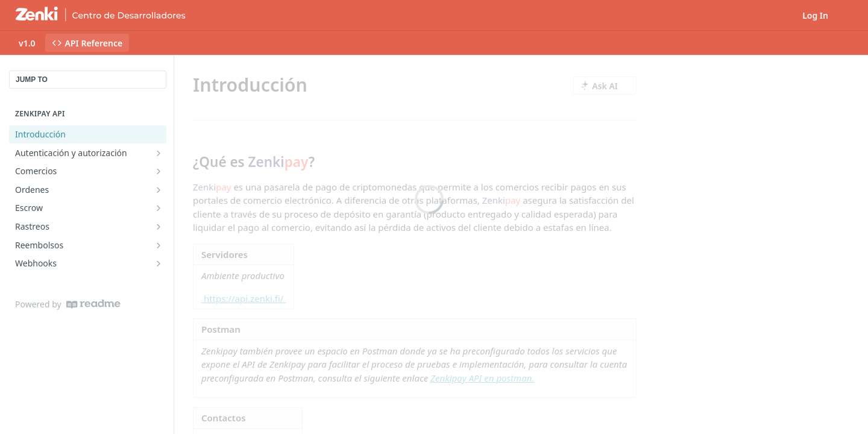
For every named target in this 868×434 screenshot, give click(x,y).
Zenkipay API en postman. (482, 378)
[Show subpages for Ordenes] (159, 190)
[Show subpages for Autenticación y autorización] (159, 153)
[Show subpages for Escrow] (159, 208)
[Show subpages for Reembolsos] (159, 245)
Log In (815, 15)
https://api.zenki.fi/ (244, 298)
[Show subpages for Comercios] (159, 171)
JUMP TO (32, 80)
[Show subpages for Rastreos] (159, 227)
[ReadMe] (93, 304)
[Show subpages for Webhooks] (159, 263)
